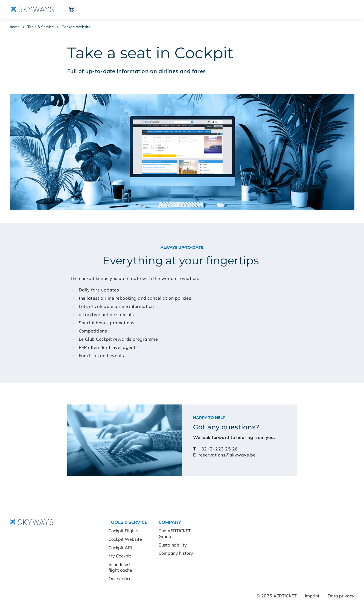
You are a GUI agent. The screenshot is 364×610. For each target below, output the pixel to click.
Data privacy (341, 596)
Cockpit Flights (123, 531)
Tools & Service (85, 9)
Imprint (312, 596)
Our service (120, 579)
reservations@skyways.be (227, 455)
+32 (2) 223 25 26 (218, 449)
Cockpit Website (76, 27)
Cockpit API (120, 548)
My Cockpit (120, 556)
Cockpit (319, 9)
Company (118, 9)
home (15, 27)
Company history (176, 553)
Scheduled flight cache (120, 567)
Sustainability (173, 545)
